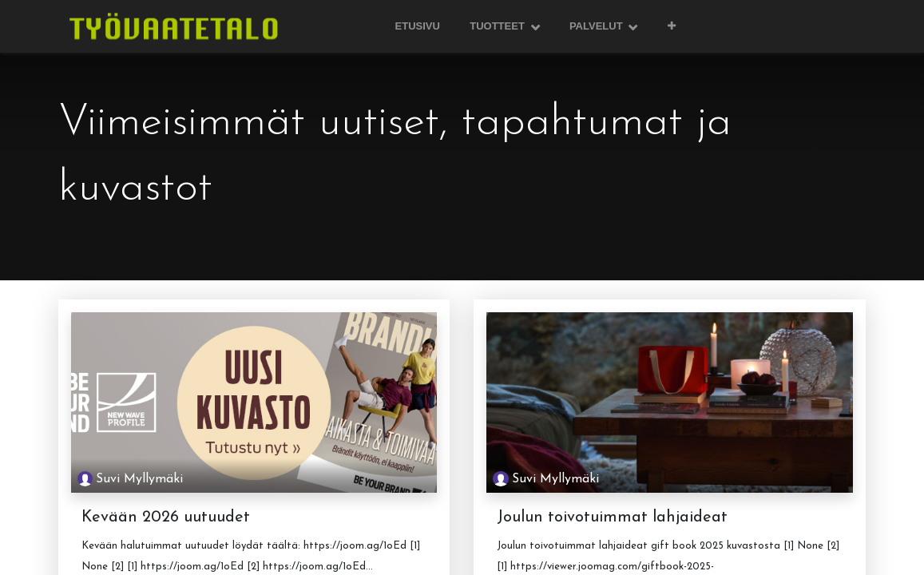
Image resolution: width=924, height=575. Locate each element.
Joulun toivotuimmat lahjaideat (612, 517)
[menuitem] (417, 26)
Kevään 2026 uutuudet (166, 517)
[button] (671, 26)
